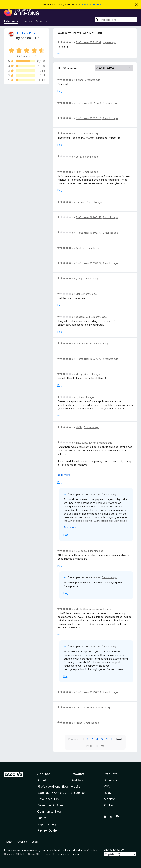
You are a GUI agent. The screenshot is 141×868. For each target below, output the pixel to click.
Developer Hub (48, 799)
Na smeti (81, 202)
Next (119, 739)
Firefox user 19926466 (89, 103)
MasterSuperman (85, 609)
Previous (73, 739)
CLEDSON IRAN (84, 344)
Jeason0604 (83, 317)
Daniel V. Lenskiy (85, 707)
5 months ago (86, 397)
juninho (80, 80)
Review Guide (47, 830)
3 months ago (111, 103)
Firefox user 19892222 (88, 263)
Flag (60, 54)
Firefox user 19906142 (88, 217)
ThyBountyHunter (86, 443)
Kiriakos (80, 248)
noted (36, 850)
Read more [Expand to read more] (64, 475)
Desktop (77, 780)
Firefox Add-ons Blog (53, 786)
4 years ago (110, 42)
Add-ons (44, 774)
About (42, 780)
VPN (107, 786)
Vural (78, 157)
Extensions (11, 21)
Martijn (79, 374)
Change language (114, 850)
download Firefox (91, 4)
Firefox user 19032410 (88, 118)
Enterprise (78, 793)
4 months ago (89, 294)
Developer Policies (50, 805)
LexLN (79, 134)
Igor (78, 294)
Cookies (22, 842)
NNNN (79, 427)
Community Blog (49, 812)
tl (76, 397)
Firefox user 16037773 (89, 359)
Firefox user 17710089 (89, 42)
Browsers (110, 780)
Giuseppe (81, 551)
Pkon (79, 172)
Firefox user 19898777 (89, 233)
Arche (79, 723)
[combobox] (116, 20)
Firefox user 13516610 (88, 692)
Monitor (109, 799)
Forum (42, 818)
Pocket (109, 805)
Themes (27, 21)
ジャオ (79, 278)
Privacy (8, 842)
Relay (108, 793)
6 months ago (104, 707)
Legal (35, 842)
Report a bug (47, 824)
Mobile (75, 786)
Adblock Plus (26, 33)
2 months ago (93, 80)
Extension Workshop (52, 793)
